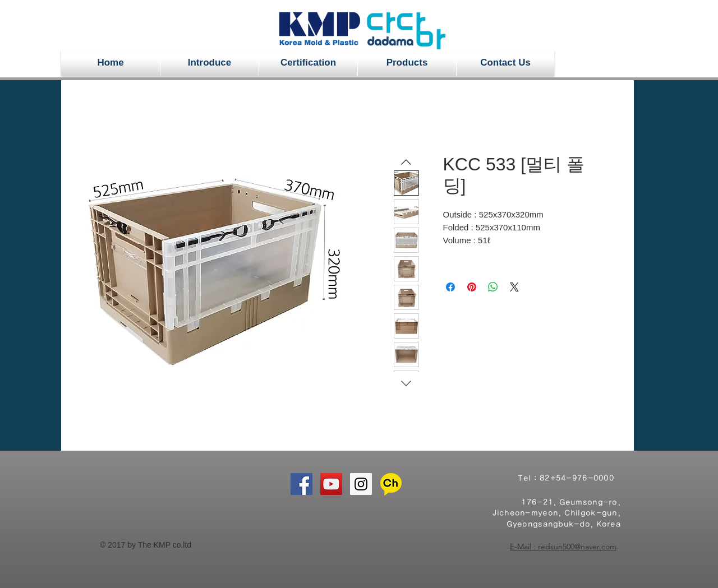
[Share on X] (514, 287)
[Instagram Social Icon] (361, 484)
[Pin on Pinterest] (472, 287)
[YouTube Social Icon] (331, 484)
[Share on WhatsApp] (493, 287)
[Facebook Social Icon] (302, 484)
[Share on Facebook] (450, 287)
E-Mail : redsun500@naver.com (563, 547)
